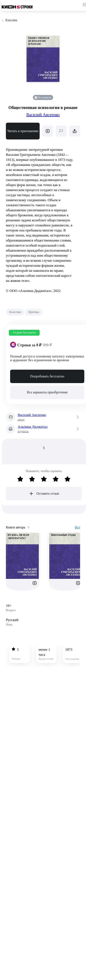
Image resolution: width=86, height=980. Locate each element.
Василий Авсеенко (43, 115)
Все (77, 527)
